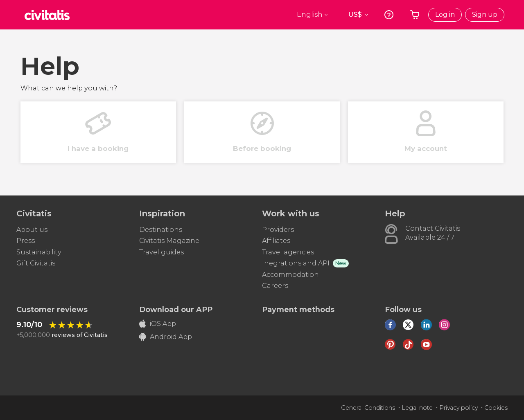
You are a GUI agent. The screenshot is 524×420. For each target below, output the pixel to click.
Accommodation (290, 275)
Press (26, 241)
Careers (275, 286)
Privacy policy (458, 408)
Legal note (417, 408)
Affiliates (276, 241)
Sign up (485, 15)
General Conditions (368, 408)
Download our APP (176, 310)
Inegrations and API (296, 263)
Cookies (496, 408)
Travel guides (161, 252)
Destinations (161, 230)
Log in (445, 15)
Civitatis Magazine (169, 241)
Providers (278, 230)
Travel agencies (288, 252)
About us (32, 230)
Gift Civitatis (36, 263)
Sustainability (39, 252)
